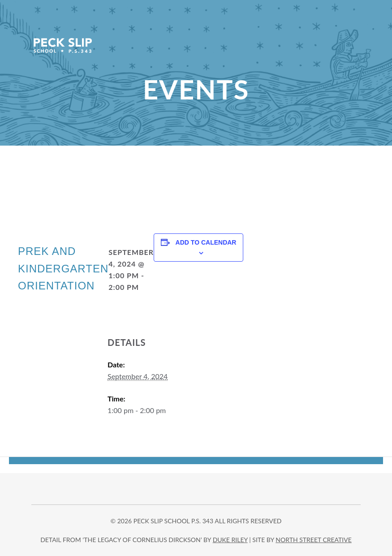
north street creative (314, 540)
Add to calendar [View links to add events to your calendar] (206, 242)
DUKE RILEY (230, 540)
